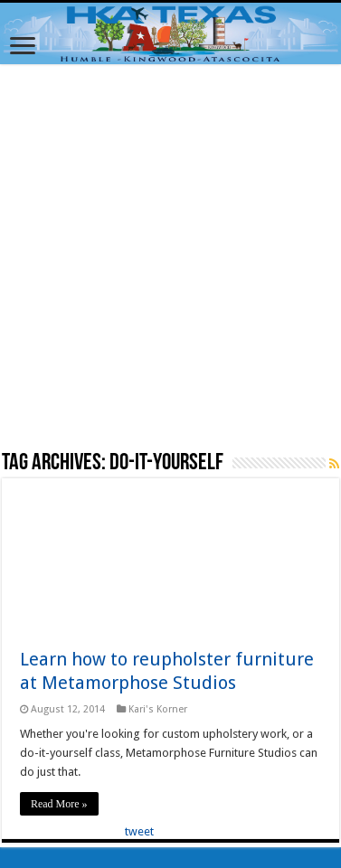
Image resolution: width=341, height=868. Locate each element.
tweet (139, 831)
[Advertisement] (170, 256)
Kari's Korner (158, 709)
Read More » (59, 804)
